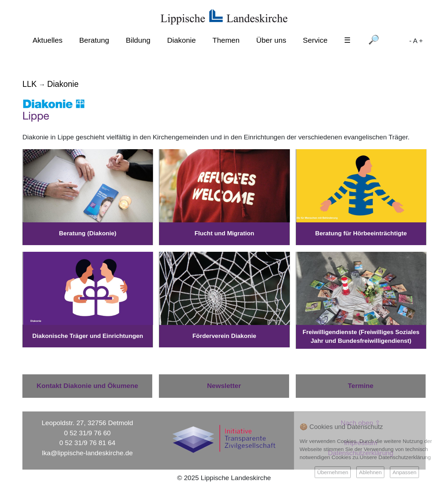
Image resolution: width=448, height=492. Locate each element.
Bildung (138, 40)
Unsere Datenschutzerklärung (395, 457)
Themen (226, 40)
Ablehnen (370, 472)
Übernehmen (333, 472)
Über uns (271, 40)
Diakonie (181, 40)
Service (315, 40)
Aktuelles (48, 40)
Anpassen (404, 472)
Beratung (94, 40)
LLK (30, 84)
